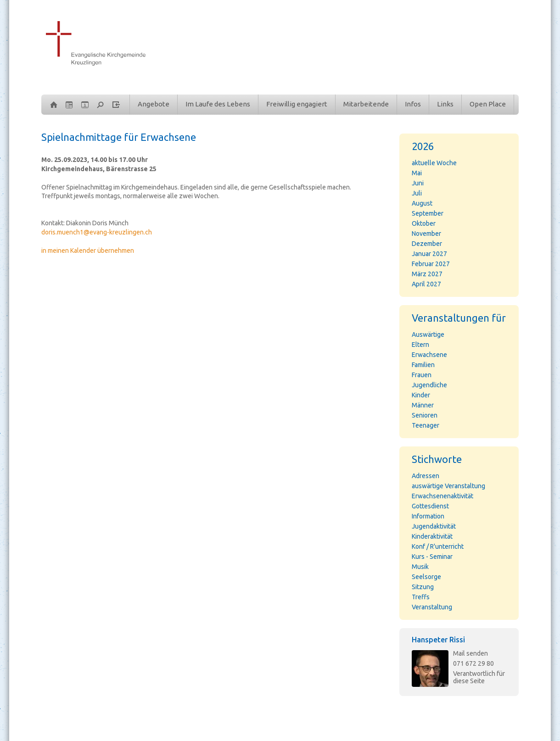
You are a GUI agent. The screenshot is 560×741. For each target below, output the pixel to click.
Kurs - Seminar (432, 557)
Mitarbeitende (366, 104)
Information (428, 516)
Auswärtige (428, 334)
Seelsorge (426, 577)
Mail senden (470, 653)
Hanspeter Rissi (438, 640)
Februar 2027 (431, 264)
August (422, 203)
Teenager (426, 425)
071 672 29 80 (473, 663)
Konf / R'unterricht (438, 546)
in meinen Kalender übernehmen (88, 251)
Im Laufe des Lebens (218, 104)
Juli (417, 193)
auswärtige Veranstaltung (448, 486)
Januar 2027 (429, 254)
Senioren (425, 415)
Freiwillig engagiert (297, 104)
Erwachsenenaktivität (442, 496)
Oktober (424, 223)
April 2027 (426, 284)
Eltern (420, 345)
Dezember (427, 244)
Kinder (421, 395)
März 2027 (427, 274)
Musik (420, 567)
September (428, 213)
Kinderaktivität (432, 536)
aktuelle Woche (434, 163)
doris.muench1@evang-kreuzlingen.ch (97, 232)
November (426, 234)
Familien (423, 365)
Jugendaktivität (434, 526)
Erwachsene (429, 355)
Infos (413, 104)
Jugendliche (429, 385)
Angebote (154, 104)
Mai (417, 173)
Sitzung (423, 587)
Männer (423, 405)
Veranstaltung (432, 607)
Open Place (488, 104)
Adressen (426, 476)
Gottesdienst (430, 506)
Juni (418, 183)
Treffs (421, 597)
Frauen (422, 375)
